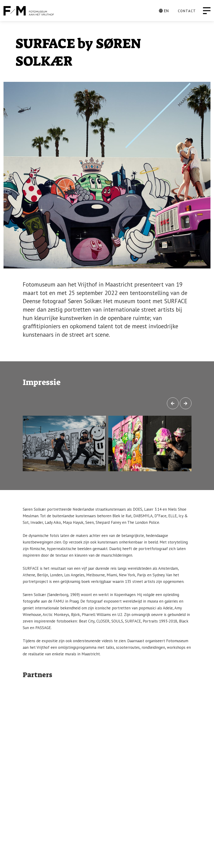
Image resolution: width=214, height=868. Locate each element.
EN (164, 11)
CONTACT (187, 11)
